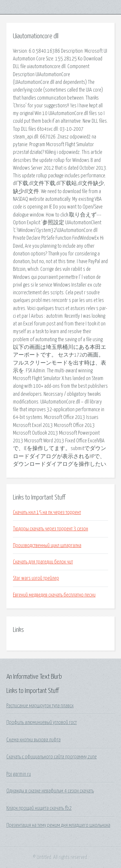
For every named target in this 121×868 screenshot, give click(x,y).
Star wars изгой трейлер (36, 578)
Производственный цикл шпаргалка (47, 545)
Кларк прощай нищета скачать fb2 (39, 808)
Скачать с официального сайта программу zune (52, 757)
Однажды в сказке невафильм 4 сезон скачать (50, 791)
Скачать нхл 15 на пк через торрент (47, 512)
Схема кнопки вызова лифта (34, 740)
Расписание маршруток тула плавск (40, 706)
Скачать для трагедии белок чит (43, 562)
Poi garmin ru (19, 774)
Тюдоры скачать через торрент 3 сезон (50, 529)
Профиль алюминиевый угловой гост (42, 722)
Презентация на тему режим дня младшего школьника (58, 825)
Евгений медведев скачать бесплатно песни (54, 595)
